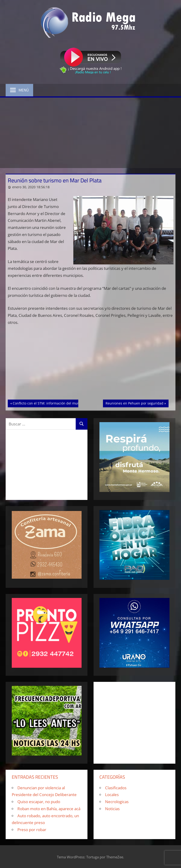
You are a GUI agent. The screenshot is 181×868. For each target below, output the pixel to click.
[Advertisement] (90, 133)
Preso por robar (32, 830)
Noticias (112, 809)
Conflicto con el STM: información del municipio (50, 403)
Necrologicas (117, 802)
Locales (112, 795)
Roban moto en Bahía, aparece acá (49, 809)
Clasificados (116, 788)
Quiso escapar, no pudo (39, 802)
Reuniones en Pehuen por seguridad (134, 403)
